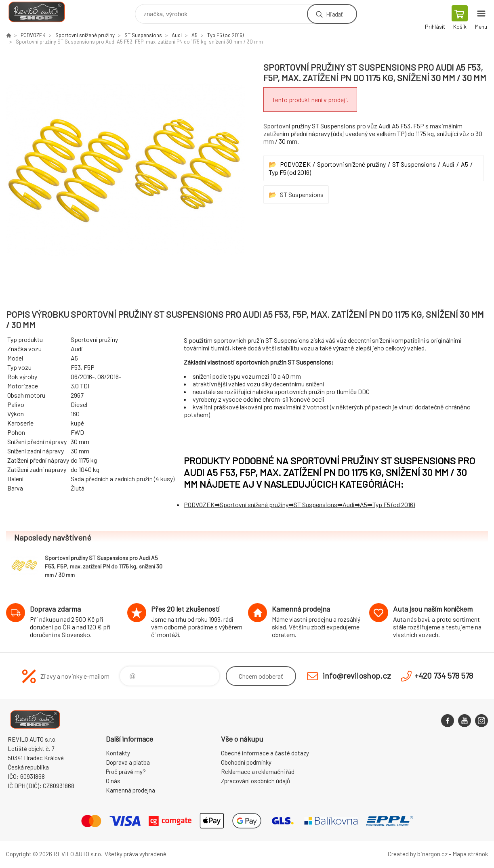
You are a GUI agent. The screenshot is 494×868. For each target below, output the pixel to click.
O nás (113, 781)
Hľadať (334, 14)
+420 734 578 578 (444, 675)
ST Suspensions (143, 35)
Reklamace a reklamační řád (258, 772)
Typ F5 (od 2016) (225, 35)
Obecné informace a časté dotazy (265, 753)
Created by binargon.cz (418, 854)
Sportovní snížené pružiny (85, 35)
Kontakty (118, 753)
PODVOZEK (33, 35)
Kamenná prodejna (130, 790)
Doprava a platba (128, 762)
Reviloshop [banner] (42, 12)
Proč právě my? (126, 772)
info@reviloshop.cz (357, 675)
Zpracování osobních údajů (255, 781)
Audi (177, 35)
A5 (194, 35)
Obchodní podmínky (246, 762)
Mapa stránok (470, 854)
